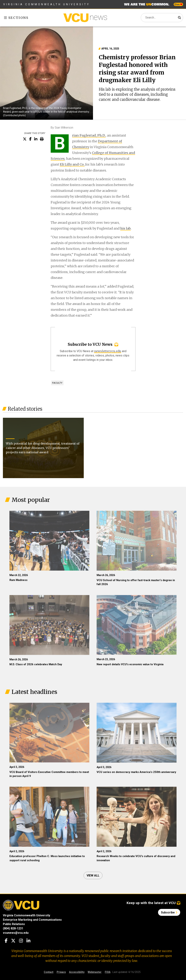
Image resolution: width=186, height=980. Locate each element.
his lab (126, 228)
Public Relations (14, 924)
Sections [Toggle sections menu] (16, 18)
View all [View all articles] (93, 875)
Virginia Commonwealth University (47, 4)
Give (178, 4)
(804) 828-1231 (13, 928)
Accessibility (77, 972)
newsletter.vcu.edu (108, 351)
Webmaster (95, 972)
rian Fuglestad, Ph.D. (89, 135)
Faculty (57, 383)
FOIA (108, 972)
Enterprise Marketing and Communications (32, 920)
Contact (49, 972)
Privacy (61, 972)
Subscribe (169, 912)
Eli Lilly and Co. (72, 165)
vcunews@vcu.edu (16, 933)
